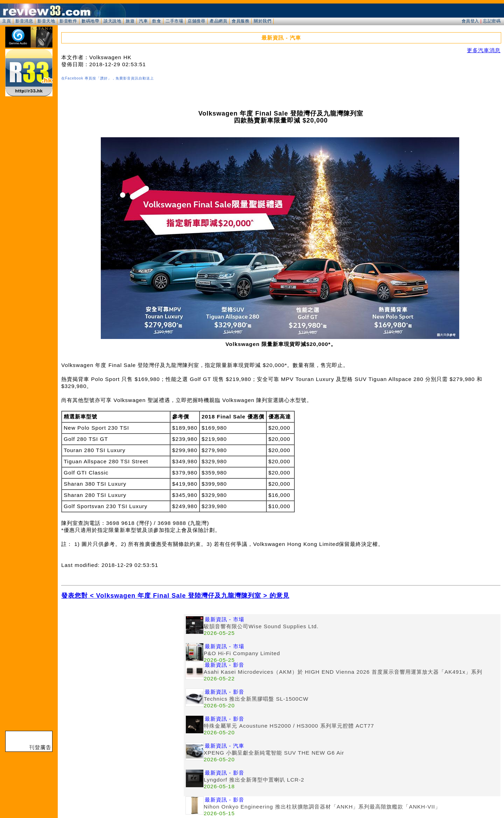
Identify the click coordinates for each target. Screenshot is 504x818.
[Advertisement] (122, 663)
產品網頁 (218, 21)
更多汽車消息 (484, 50)
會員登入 (470, 21)
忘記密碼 (492, 21)
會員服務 (240, 21)
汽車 (143, 21)
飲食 (157, 21)
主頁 (6, 21)
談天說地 (112, 21)
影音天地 (46, 21)
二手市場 (174, 21)
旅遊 (130, 21)
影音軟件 (68, 21)
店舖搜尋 (196, 21)
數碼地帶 (90, 21)
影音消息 (24, 21)
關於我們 (262, 21)
